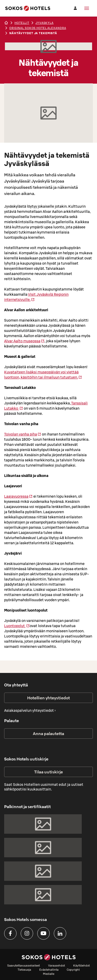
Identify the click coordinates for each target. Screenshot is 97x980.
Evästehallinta (49, 970)
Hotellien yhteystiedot (48, 698)
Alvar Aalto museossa (24, 341)
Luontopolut (17, 626)
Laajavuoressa (18, 496)
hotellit (22, 23)
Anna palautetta (48, 734)
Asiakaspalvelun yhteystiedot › (30, 710)
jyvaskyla (44, 23)
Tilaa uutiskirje (48, 772)
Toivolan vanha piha (23, 434)
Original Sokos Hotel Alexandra (38, 28)
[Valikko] (87, 8)
